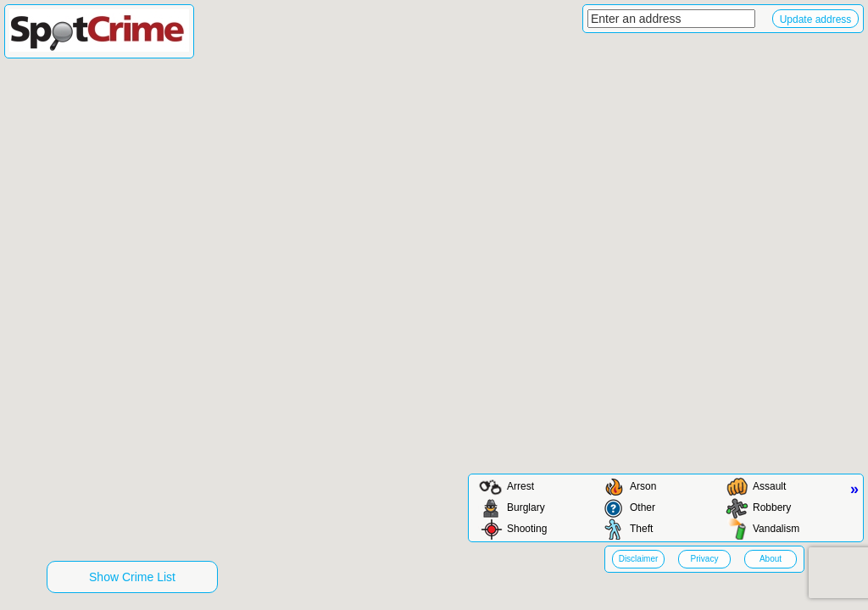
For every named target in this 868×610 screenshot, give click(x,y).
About (771, 559)
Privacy (705, 559)
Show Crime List (132, 577)
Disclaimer (639, 559)
